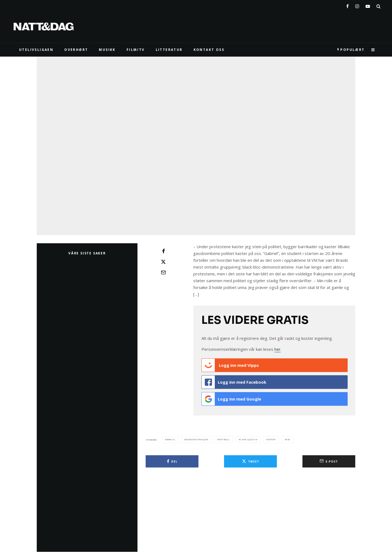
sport (272, 439)
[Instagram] (357, 5)
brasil (171, 439)
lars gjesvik (249, 439)
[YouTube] (368, 5)
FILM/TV (136, 50)
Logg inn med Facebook (234, 382)
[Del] (163, 251)
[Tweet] (163, 262)
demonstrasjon (197, 439)
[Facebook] (347, 5)
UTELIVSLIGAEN (36, 50)
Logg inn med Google (231, 399)
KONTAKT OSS (209, 50)
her (278, 349)
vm (288, 439)
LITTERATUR (169, 50)
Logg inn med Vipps (230, 365)
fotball (225, 439)
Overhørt (76, 50)
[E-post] (163, 272)
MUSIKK (107, 50)
